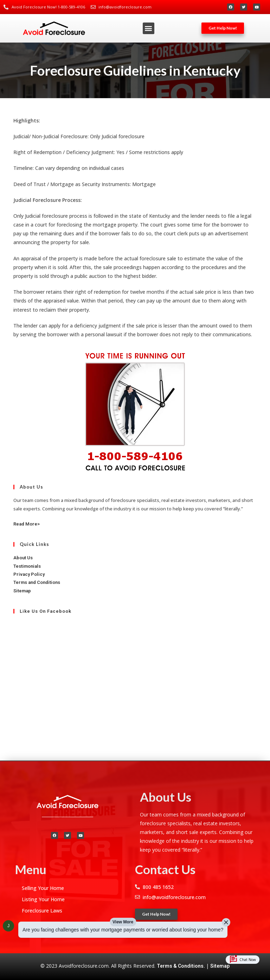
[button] (149, 28)
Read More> (27, 524)
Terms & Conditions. (181, 966)
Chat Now (243, 960)
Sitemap (220, 966)
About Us (23, 558)
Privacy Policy (29, 574)
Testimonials (27, 566)
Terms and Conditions (37, 582)
